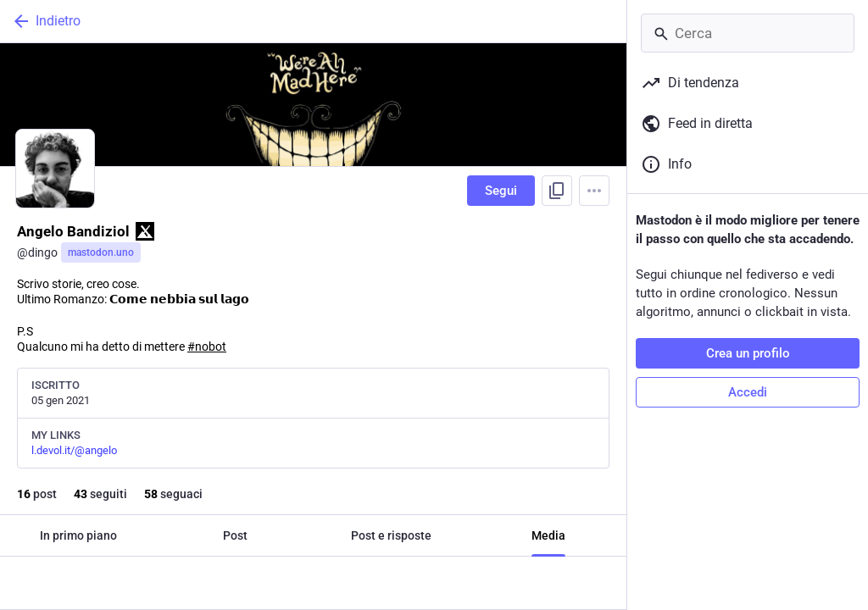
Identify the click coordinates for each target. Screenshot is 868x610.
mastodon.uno (101, 252)
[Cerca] (748, 33)
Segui (501, 191)
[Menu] (594, 191)
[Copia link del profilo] (557, 191)
